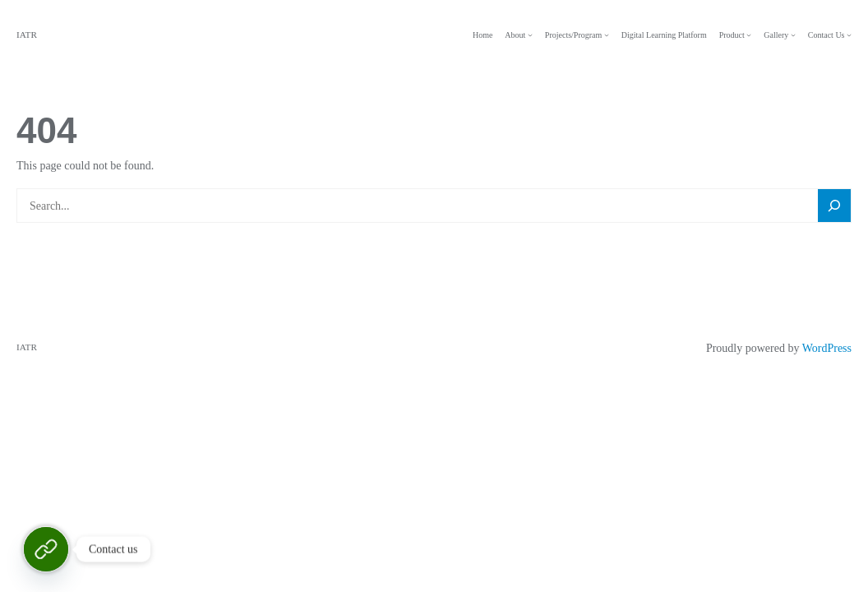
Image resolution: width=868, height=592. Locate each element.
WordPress (827, 348)
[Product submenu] (749, 35)
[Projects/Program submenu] (607, 35)
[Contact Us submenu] (849, 35)
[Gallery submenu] (793, 35)
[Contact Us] (46, 549)
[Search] (834, 206)
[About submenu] (530, 35)
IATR (27, 35)
